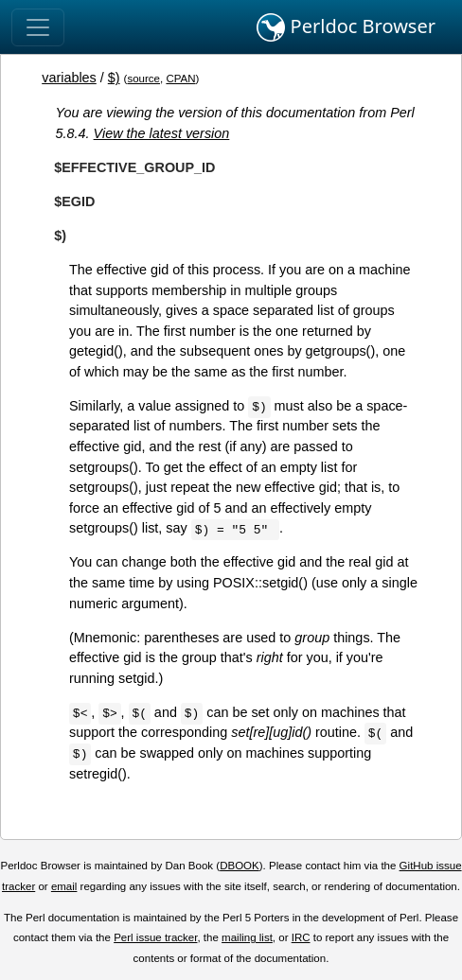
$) (114, 78)
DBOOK (240, 866)
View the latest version (162, 133)
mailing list (247, 937)
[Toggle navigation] (38, 27)
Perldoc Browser (346, 27)
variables (69, 78)
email (64, 886)
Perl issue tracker (155, 937)
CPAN (180, 79)
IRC (301, 937)
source (143, 79)
